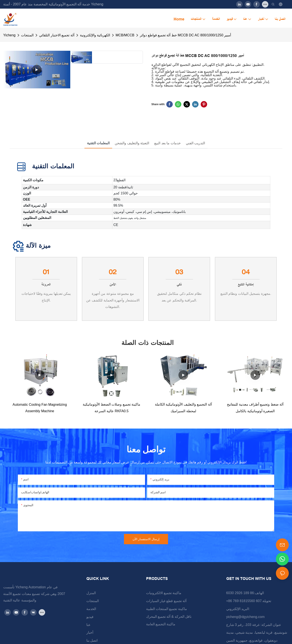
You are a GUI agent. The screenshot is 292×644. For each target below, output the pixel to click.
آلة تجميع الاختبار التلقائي (57, 35)
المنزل (91, 593)
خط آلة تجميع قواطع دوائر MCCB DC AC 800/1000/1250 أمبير (185, 35)
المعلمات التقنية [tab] (98, 143)
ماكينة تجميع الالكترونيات (164, 593)
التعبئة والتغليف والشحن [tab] (132, 143)
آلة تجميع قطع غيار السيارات (166, 601)
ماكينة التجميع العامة (161, 624)
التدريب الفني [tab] (195, 143)
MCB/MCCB (125, 35)
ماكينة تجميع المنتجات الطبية (167, 609)
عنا (89, 625)
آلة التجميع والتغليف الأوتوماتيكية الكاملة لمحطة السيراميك (183, 408)
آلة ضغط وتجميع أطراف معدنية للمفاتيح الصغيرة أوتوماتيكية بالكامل (255, 408)
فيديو (90, 617)
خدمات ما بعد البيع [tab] (167, 143)
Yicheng (9, 35)
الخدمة (91, 609)
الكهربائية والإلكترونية (95, 35)
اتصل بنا (92, 640)
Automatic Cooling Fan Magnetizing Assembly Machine (40, 408)
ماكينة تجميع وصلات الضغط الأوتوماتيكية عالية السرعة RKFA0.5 (112, 408)
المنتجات (27, 35)
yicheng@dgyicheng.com (245, 617)
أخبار (90, 632)
